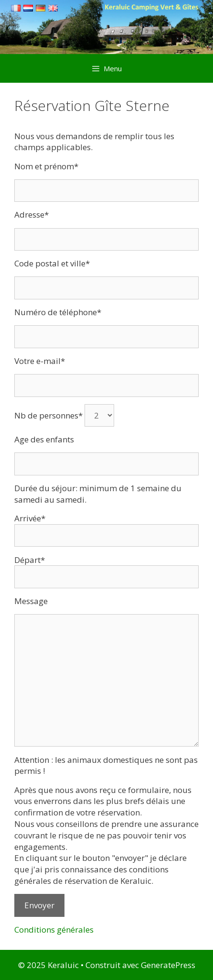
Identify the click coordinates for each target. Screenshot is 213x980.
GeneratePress (168, 965)
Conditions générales (54, 930)
